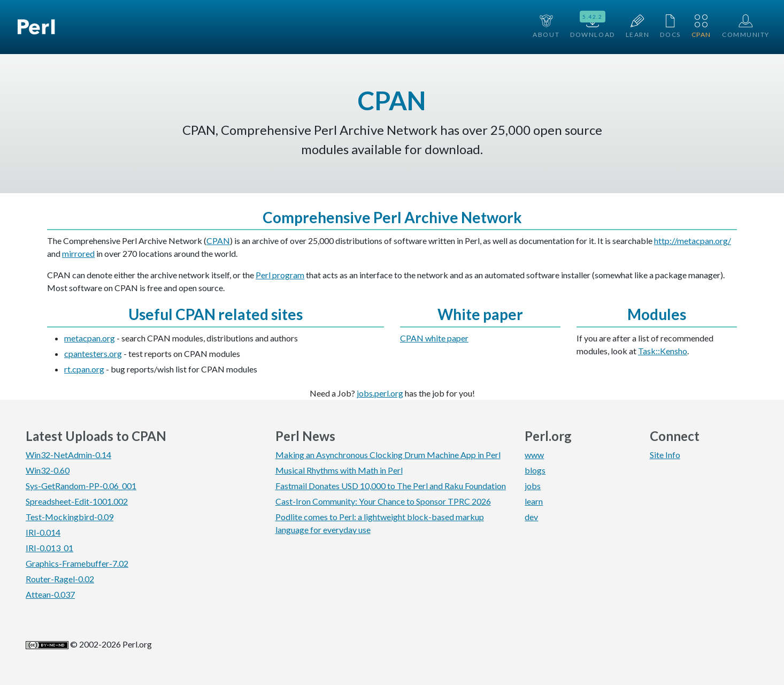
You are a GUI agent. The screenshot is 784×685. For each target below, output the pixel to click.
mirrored (78, 253)
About (546, 26)
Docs (670, 26)
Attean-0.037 (50, 594)
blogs (535, 470)
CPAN (701, 26)
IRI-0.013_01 (49, 548)
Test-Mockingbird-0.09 (70, 517)
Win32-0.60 (48, 470)
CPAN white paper (434, 338)
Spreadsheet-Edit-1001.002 (77, 501)
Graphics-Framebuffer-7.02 (77, 563)
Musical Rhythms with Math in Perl (339, 470)
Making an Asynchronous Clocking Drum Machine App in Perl (388, 455)
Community (746, 26)
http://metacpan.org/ (693, 241)
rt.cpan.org (84, 369)
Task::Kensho (663, 351)
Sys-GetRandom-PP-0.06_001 (81, 486)
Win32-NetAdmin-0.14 (68, 455)
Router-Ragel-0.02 (60, 579)
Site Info (665, 455)
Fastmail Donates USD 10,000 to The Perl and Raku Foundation (391, 486)
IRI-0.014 (43, 532)
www (534, 455)
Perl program (280, 275)
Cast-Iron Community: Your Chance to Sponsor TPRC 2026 (383, 501)
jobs (533, 486)
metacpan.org (90, 338)
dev (531, 517)
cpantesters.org (93, 353)
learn (534, 501)
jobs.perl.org (380, 393)
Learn (638, 26)
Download (592, 26)
